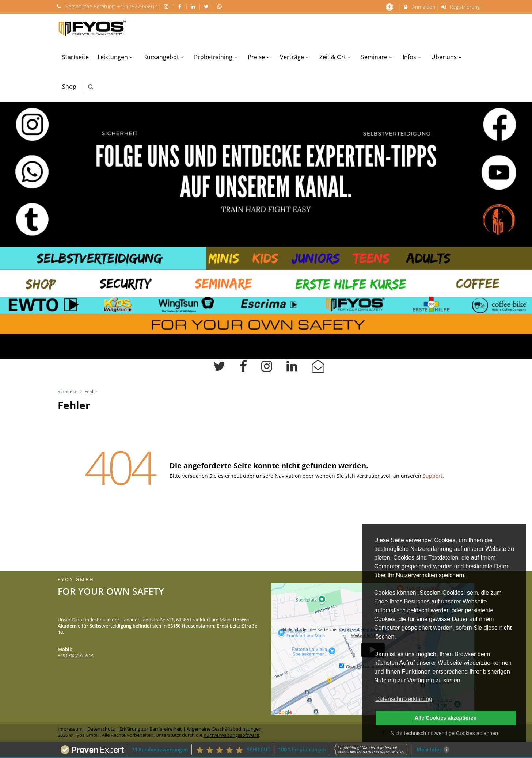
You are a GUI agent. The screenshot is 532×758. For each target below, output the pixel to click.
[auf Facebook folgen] (180, 6)
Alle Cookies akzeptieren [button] (446, 718)
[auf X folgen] (207, 6)
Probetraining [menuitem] (216, 57)
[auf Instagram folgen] (167, 6)
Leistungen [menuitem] (116, 57)
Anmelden (419, 7)
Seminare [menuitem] (377, 57)
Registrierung (460, 7)
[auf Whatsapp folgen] (221, 6)
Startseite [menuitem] (75, 57)
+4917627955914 (137, 6)
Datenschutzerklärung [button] (404, 699)
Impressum (70, 729)
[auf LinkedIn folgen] (194, 6)
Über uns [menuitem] (447, 57)
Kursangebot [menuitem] (164, 57)
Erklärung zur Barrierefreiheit (151, 729)
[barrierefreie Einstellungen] (390, 7)
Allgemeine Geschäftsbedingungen (224, 729)
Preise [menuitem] (260, 57)
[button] (91, 87)
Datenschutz (101, 729)
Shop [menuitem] (69, 87)
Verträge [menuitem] (295, 57)
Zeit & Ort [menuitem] (336, 57)
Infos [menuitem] (413, 57)
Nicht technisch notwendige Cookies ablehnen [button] (444, 733)
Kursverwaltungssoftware (231, 735)
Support (433, 476)
